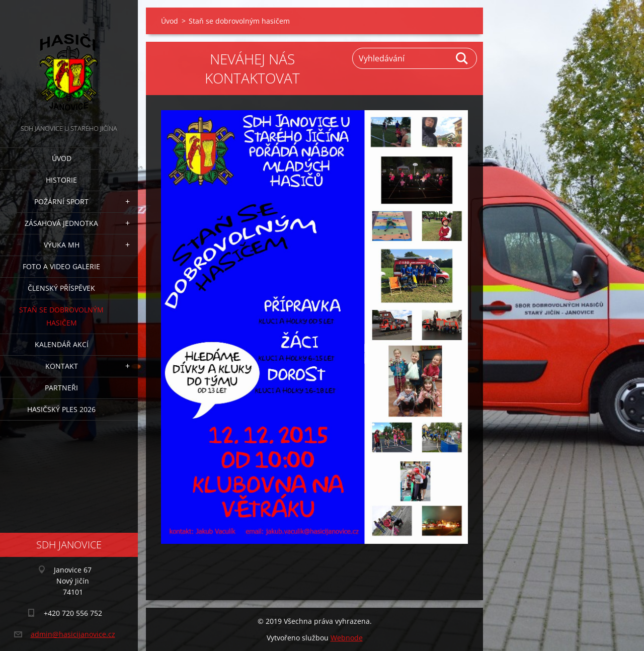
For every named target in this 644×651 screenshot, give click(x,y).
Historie (61, 180)
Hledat (462, 58)
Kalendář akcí (62, 344)
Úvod (62, 158)
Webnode (347, 638)
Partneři (61, 388)
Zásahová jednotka (61, 223)
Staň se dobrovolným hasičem (61, 316)
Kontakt (62, 366)
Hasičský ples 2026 (61, 409)
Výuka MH (62, 245)
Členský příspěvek (61, 288)
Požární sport (61, 201)
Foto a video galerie (61, 266)
